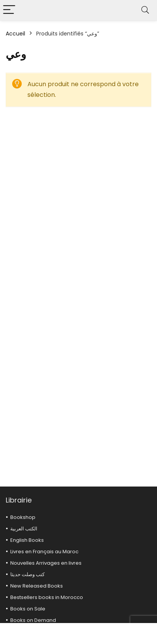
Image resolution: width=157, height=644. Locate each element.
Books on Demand (33, 620)
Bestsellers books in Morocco (47, 597)
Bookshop (23, 517)
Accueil (15, 34)
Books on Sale (28, 609)
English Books (27, 540)
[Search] (145, 10)
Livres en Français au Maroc (44, 552)
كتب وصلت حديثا (27, 574)
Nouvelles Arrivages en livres (46, 563)
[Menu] (9, 10)
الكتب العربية (24, 529)
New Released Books (37, 586)
